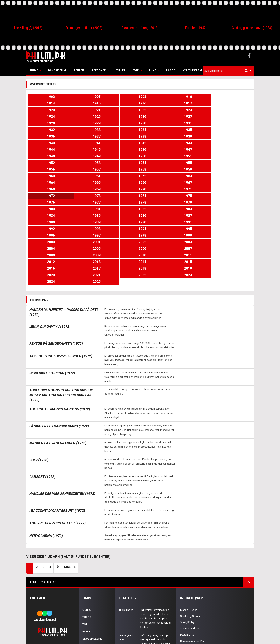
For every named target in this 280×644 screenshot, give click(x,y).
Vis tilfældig (192, 70)
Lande (171, 70)
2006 (196, 196)
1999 (159, 189)
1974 (121, 163)
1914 (196, 97)
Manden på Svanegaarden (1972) (58, 377)
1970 (196, 156)
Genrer (79, 70)
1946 (196, 130)
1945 (159, 130)
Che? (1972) (39, 394)
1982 (196, 169)
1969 (159, 156)
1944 (121, 130)
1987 (159, 176)
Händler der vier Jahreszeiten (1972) (62, 428)
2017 (159, 209)
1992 (121, 182)
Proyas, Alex (187, 587)
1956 (121, 143)
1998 (121, 189)
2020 (47, 215)
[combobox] (228, 71)
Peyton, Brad (187, 569)
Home (34, 70)
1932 (121, 116)
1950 (121, 136)
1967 (84, 156)
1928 (196, 110)
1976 (196, 163)
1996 (47, 189)
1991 (84, 182)
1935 (233, 116)
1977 (233, 163)
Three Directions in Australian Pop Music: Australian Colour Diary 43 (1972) (61, 329)
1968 (121, 156)
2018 (196, 209)
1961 (84, 149)
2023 (159, 215)
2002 (47, 196)
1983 (233, 169)
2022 (121, 215)
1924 (47, 110)
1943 (84, 130)
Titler (121, 70)
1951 (159, 136)
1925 (84, 110)
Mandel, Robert (189, 544)
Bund (153, 70)
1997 (84, 189)
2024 (196, 215)
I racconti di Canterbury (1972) (57, 444)
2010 (121, 202)
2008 (47, 202)
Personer (99, 70)
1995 (233, 182)
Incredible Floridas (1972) (52, 307)
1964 (196, 149)
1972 (47, 163)
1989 (233, 176)
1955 (84, 143)
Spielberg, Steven (190, 550)
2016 (121, 209)
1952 (196, 136)
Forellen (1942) (196, 28)
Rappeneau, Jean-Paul (193, 575)
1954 (47, 143)
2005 (159, 196)
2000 (196, 189)
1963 (159, 149)
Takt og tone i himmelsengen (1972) (61, 290)
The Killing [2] (126, 544)
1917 (84, 103)
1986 (121, 176)
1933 (159, 116)
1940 (196, 123)
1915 (233, 97)
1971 (233, 156)
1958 (196, 143)
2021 (84, 215)
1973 (84, 163)
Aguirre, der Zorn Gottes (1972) (57, 457)
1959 (233, 143)
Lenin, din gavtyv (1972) (50, 261)
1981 (159, 169)
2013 (233, 202)
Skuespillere (92, 573)
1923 (233, 103)
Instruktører (92, 580)
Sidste (70, 501)
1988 (196, 176)
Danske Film (57, 70)
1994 (196, 182)
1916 (47, 103)
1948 (47, 136)
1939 (159, 123)
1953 (233, 136)
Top (136, 70)
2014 (47, 209)
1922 (196, 103)
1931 (84, 116)
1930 (47, 116)
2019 (233, 209)
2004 (121, 196)
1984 (47, 176)
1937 (84, 123)
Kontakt (89, 601)
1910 (159, 97)
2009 (84, 202)
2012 (196, 202)
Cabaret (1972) (42, 411)
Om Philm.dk (91, 594)
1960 (47, 149)
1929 (233, 110)
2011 (159, 202)
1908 (121, 97)
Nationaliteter (93, 587)
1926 (121, 110)
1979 (84, 169)
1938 (121, 123)
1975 (159, 163)
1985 (84, 176)
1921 (159, 103)
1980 (121, 169)
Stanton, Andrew (190, 563)
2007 (233, 196)
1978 (47, 169)
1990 (47, 182)
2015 (84, 209)
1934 (196, 116)
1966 (47, 156)
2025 (233, 215)
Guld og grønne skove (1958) (252, 28)
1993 (159, 182)
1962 (121, 149)
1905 (84, 97)
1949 (84, 136)
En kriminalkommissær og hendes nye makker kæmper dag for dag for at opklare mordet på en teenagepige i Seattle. (156, 552)
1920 (121, 103)
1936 (47, 123)
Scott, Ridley (187, 556)
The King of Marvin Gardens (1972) (60, 343)
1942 (47, 130)
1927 (159, 110)
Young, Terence (189, 581)
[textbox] (229, 71)
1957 (159, 143)
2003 (84, 196)
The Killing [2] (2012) (28, 28)
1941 (233, 123)
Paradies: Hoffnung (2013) (140, 28)
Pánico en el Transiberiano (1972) (59, 360)
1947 (233, 130)
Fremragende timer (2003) (84, 28)
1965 (233, 149)
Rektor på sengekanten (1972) (56, 277)
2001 (233, 189)
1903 (47, 97)
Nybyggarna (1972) (46, 470)
